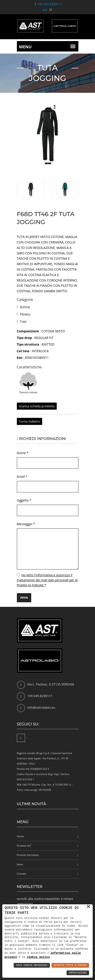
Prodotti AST (24, 846)
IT (51, 10)
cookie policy (38, 957)
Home (20, 836)
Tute (23, 322)
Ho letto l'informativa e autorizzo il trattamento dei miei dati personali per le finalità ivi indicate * (47, 580)
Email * (22, 477)
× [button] (88, 906)
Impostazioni (78, 973)
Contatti (22, 874)
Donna (25, 307)
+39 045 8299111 (50, 4)
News (20, 864)
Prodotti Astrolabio (28, 855)
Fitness (25, 314)
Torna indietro (30, 421)
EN (45, 10)
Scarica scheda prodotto (37, 406)
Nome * (23, 453)
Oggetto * (24, 500)
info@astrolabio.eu (41, 707)
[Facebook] (21, 738)
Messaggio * (26, 524)
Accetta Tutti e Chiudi (70, 965)
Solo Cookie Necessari (32, 965)
